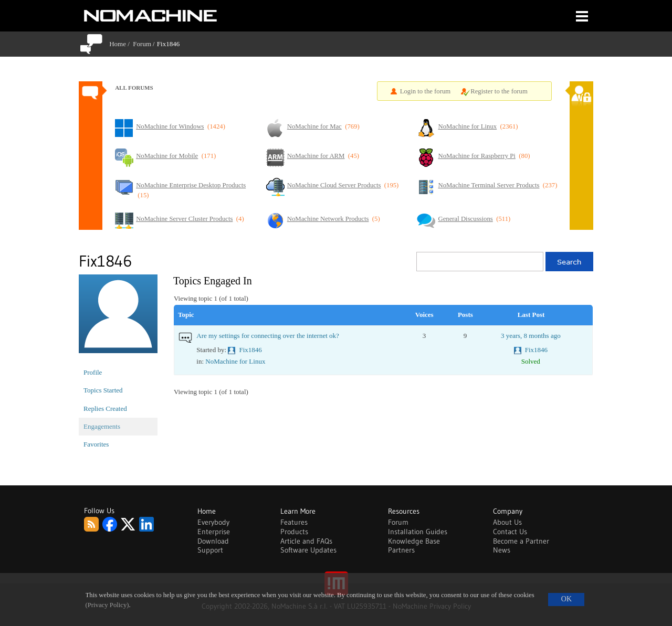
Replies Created (105, 409)
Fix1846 (251, 350)
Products (294, 532)
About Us (507, 522)
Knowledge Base (414, 541)
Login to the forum (426, 91)
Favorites (96, 444)
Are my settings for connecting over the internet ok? (267, 336)
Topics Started (103, 390)
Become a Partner (521, 541)
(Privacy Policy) (107, 605)
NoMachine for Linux (235, 361)
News (502, 550)
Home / (121, 44)
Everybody (213, 522)
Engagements (102, 426)
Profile (93, 372)
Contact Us (510, 532)
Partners (401, 550)
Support (210, 550)
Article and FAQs (306, 541)
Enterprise (214, 532)
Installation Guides (418, 532)
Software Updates (308, 550)
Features (294, 522)
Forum (142, 44)
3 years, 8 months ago (531, 336)
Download (213, 541)
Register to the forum (499, 91)
